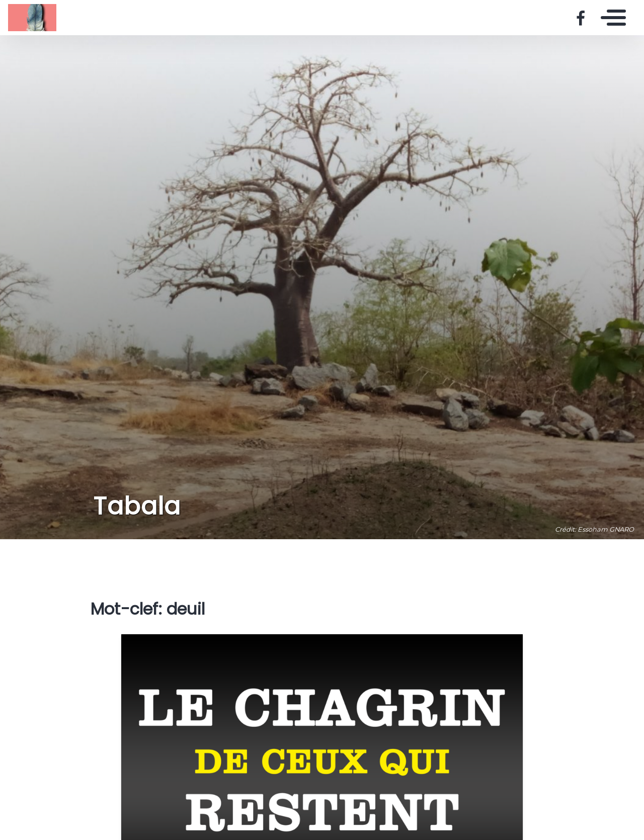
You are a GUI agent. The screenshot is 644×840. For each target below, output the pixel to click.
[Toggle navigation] (611, 18)
